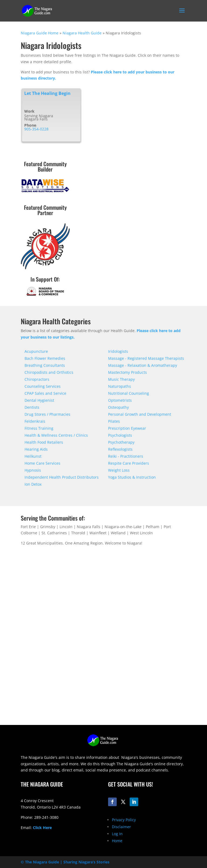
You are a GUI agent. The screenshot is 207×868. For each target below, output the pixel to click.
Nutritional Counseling (129, 393)
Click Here (42, 828)
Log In (117, 834)
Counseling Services (43, 386)
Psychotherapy (121, 442)
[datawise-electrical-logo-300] (45, 192)
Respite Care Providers (129, 463)
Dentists (32, 407)
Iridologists (118, 351)
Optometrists (120, 400)
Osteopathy (118, 407)
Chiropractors (37, 379)
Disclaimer (121, 827)
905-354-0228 (36, 129)
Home (117, 841)
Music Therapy (121, 379)
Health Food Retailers (44, 442)
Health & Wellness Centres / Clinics (56, 435)
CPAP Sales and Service (45, 393)
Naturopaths (120, 386)
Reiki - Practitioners (126, 456)
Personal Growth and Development (140, 414)
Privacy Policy (124, 820)
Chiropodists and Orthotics (49, 372)
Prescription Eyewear (127, 428)
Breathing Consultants (45, 365)
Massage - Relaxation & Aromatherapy (143, 365)
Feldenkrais (35, 421)
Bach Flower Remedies (45, 358)
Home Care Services (42, 463)
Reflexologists (120, 449)
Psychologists (120, 435)
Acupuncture (36, 351)
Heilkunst (33, 456)
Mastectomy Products (127, 372)
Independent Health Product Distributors (62, 477)
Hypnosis (33, 470)
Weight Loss (119, 470)
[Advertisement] (103, 687)
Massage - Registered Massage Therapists (146, 358)
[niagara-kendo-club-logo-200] (45, 269)
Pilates (114, 421)
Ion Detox (33, 484)
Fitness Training (39, 428)
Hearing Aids (36, 449)
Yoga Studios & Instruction (132, 477)
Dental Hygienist (39, 400)
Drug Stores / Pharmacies (47, 414)
